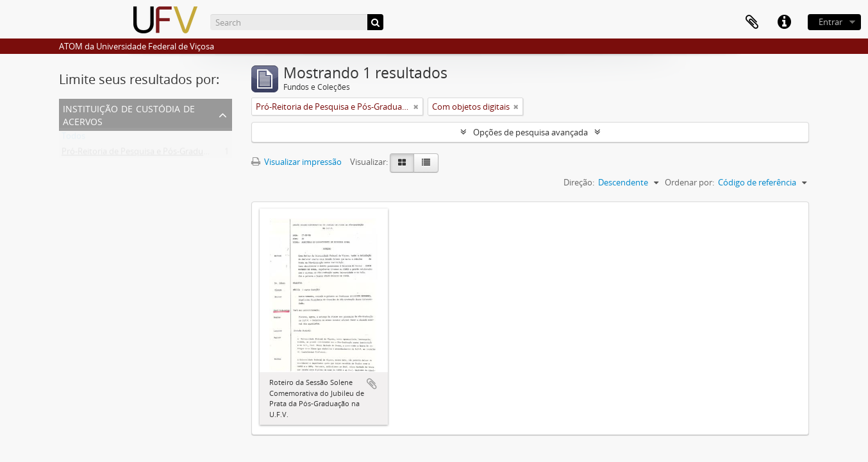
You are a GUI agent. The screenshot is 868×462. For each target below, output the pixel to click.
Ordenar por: (689, 182)
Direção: (579, 182)
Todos (73, 139)
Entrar (830, 22)
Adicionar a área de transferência (372, 384)
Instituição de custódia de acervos (129, 114)
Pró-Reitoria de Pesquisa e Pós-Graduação (141, 154)
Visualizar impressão (296, 162)
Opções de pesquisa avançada (530, 132)
